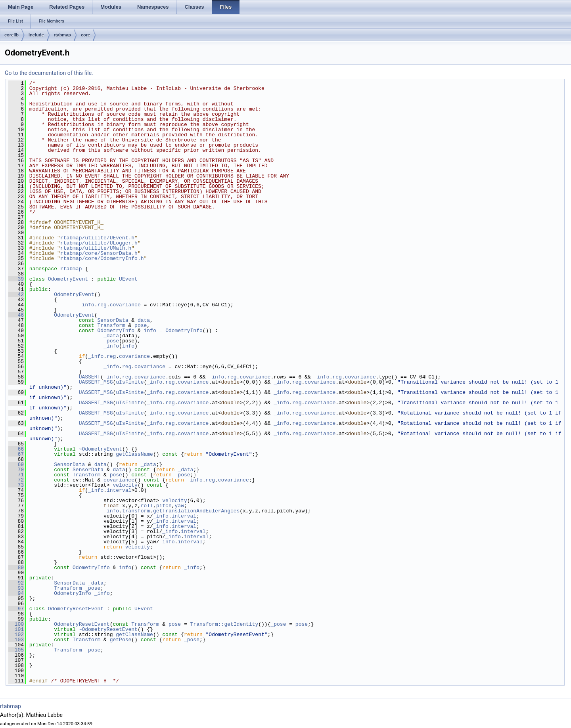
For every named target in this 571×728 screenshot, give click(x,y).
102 (16, 634)
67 (16, 454)
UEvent (128, 279)
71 (16, 475)
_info (87, 305)
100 (16, 624)
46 (16, 315)
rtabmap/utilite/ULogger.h (99, 243)
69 (16, 464)
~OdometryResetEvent (108, 629)
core (85, 35)
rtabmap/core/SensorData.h (99, 253)
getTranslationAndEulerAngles (196, 511)
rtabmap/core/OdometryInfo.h (102, 258)
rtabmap (62, 35)
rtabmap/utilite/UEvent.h (97, 238)
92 (16, 583)
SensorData (113, 320)
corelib (11, 35)
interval (119, 490)
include (36, 35)
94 (16, 593)
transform (136, 511)
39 (16, 279)
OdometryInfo (116, 331)
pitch (164, 506)
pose (141, 325)
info (150, 331)
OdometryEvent (68, 279)
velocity (125, 485)
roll (147, 506)
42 (16, 294)
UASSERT (90, 377)
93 (16, 588)
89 (16, 567)
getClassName (134, 454)
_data (111, 336)
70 (16, 470)
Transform (111, 325)
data (144, 320)
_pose (111, 341)
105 (16, 650)
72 (16, 480)
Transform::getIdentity (224, 624)
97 (16, 609)
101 (16, 629)
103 (16, 640)
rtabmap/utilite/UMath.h (96, 248)
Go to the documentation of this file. (49, 73)
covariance (125, 305)
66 (16, 449)
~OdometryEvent (101, 449)
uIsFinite (130, 382)
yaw (179, 506)
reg (102, 305)
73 (16, 485)
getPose (121, 640)
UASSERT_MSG (96, 382)
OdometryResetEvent (76, 609)
